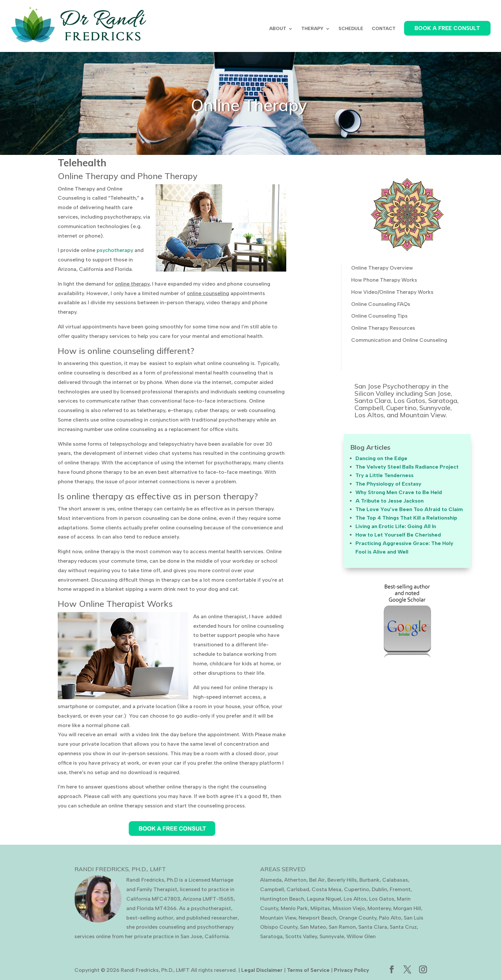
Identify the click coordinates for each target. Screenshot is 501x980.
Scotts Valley (301, 936)
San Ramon (342, 927)
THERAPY (312, 29)
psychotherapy (115, 250)
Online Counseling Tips (379, 316)
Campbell (272, 889)
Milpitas (320, 908)
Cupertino (357, 889)
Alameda (271, 880)
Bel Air (317, 880)
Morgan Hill (407, 908)
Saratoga (271, 936)
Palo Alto (390, 918)
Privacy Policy (352, 970)
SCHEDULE (351, 29)
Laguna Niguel (324, 899)
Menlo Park (294, 908)
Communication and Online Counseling (399, 340)
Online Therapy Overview (382, 268)
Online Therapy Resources (383, 328)
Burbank (369, 880)
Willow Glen (361, 936)
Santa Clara (373, 927)
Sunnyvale (332, 936)
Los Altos (355, 899)
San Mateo (313, 927)
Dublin (379, 889)
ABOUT (278, 29)
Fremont (400, 889)
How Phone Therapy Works (384, 280)
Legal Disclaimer (262, 970)
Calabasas (395, 880)
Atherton (295, 880)
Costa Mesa (327, 889)
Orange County (358, 918)
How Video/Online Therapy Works (392, 292)
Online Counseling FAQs (381, 304)
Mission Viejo (349, 908)
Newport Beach (317, 918)
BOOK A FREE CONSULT (447, 28)
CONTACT (384, 29)
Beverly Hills (342, 880)
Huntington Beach (282, 899)
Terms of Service (308, 970)
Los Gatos (382, 899)
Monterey (379, 908)
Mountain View (278, 918)
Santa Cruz (403, 927)
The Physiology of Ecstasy (388, 484)
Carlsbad (298, 889)
